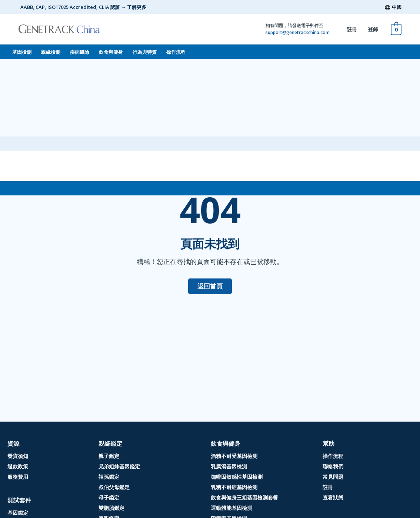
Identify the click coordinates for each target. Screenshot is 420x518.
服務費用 (18, 477)
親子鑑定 (109, 456)
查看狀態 (333, 497)
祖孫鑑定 (109, 477)
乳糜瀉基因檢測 (229, 466)
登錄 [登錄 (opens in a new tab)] (373, 29)
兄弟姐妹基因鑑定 (119, 466)
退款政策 (18, 466)
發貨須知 (18, 456)
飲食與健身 (111, 52)
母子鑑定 (109, 497)
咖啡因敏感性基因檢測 (237, 477)
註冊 (352, 29)
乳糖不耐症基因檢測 (234, 487)
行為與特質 (145, 52)
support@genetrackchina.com (298, 32)
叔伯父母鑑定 (114, 487)
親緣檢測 (51, 52)
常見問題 (333, 477)
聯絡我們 (333, 466)
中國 (397, 7)
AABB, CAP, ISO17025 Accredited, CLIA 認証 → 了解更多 (83, 7)
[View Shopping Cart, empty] (396, 29)
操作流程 (176, 52)
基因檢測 (22, 52)
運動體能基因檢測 (231, 508)
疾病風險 (80, 52)
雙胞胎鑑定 (111, 508)
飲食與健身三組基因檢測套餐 (244, 497)
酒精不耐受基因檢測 (234, 456)
